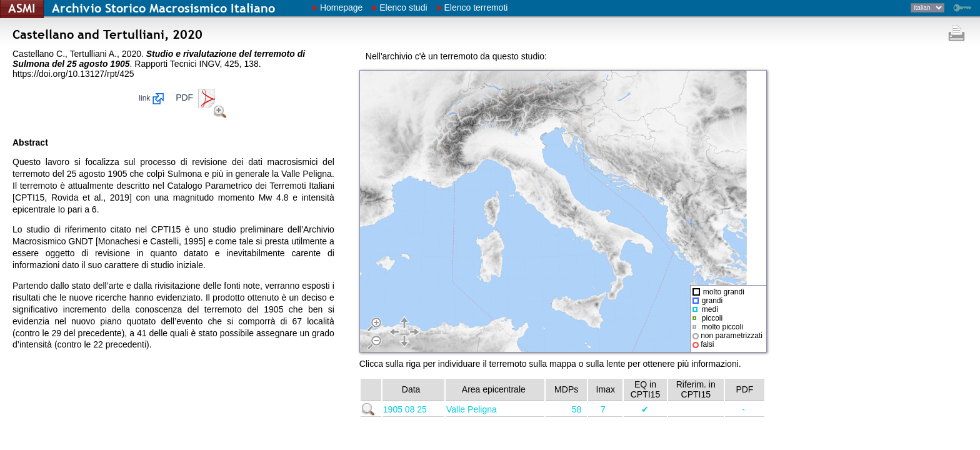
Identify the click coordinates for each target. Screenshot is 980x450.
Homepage (342, 7)
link (151, 98)
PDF (197, 97)
